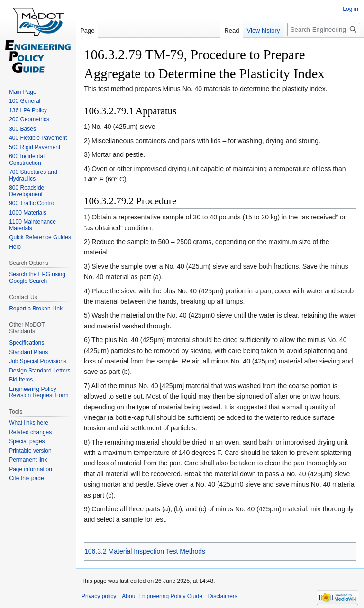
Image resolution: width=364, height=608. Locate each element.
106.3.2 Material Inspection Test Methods (145, 551)
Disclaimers (223, 596)
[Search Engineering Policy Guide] (324, 30)
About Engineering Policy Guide (162, 596)
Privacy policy (99, 596)
